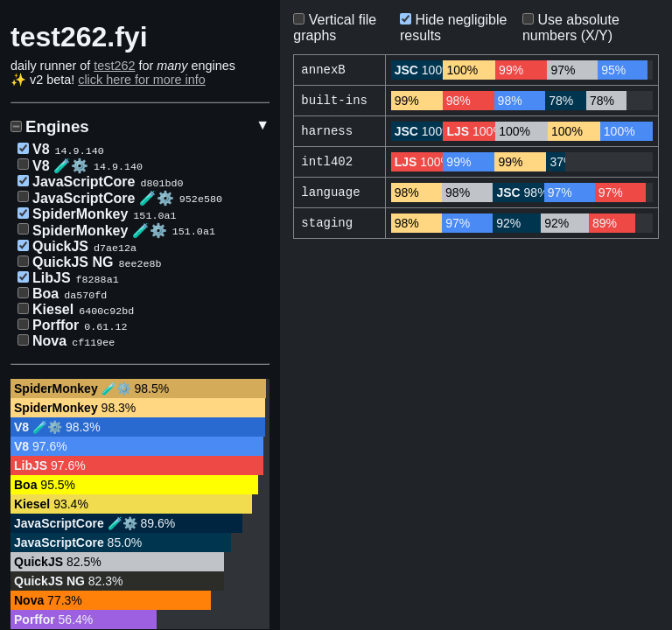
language (330, 196)
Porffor (56, 325)
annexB (323, 70)
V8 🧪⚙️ (60, 166)
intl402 (327, 165)
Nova (49, 341)
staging (327, 228)
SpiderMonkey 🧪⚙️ (100, 231)
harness (327, 133)
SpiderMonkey (80, 214)
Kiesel (53, 309)
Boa (45, 294)
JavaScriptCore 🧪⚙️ (103, 198)
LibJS (52, 278)
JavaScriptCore (84, 182)
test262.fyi (79, 37)
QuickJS (60, 246)
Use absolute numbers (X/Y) (571, 28)
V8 (41, 149)
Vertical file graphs (335, 28)
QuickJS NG (73, 262)
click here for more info (142, 80)
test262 (114, 66)
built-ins (334, 102)
